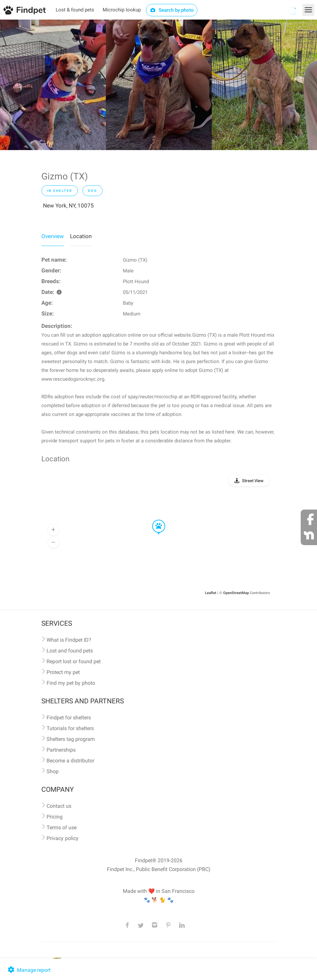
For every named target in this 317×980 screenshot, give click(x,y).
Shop (53, 771)
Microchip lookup (122, 10)
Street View (253, 481)
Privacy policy (63, 838)
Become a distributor (70, 761)
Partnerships (61, 750)
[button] (154, 520)
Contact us (59, 806)
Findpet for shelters (69, 718)
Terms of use (62, 827)
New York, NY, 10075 (68, 206)
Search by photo (172, 10)
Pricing (55, 817)
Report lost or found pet (74, 661)
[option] (53, 85)
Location (81, 236)
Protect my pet (63, 672)
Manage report (29, 970)
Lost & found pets (75, 10)
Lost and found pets (70, 651)
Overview (53, 236)
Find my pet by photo (71, 683)
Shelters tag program (71, 739)
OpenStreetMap (236, 593)
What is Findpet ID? (69, 640)
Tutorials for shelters (70, 728)
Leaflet (211, 593)
